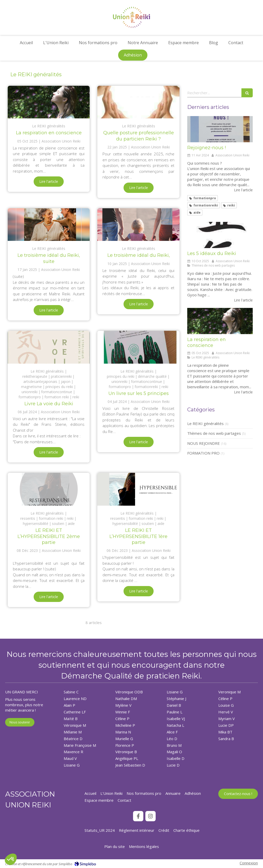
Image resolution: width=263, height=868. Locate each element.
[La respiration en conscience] (49, 102)
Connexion (249, 863)
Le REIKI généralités (205, 423)
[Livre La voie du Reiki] (49, 347)
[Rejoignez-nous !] (220, 129)
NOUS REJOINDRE (204, 443)
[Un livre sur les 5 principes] (138, 347)
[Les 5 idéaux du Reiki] (220, 235)
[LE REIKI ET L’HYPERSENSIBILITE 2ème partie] (49, 489)
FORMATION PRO (203, 453)
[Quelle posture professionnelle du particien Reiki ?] (138, 102)
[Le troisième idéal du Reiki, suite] (49, 225)
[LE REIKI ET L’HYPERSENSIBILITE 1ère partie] (138, 489)
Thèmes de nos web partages (214, 433)
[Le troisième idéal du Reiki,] (138, 225)
